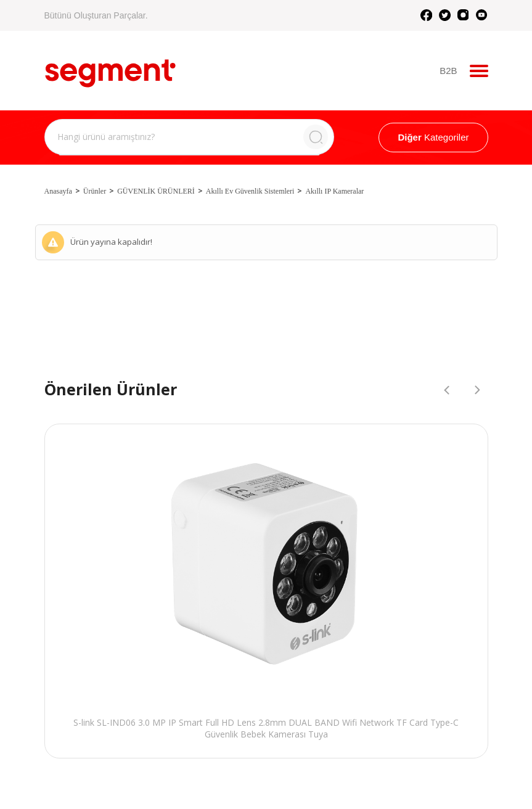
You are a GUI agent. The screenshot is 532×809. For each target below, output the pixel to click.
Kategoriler (433, 137)
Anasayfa (58, 191)
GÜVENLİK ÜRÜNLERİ (156, 191)
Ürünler (95, 191)
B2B (448, 71)
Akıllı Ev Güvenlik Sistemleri (250, 191)
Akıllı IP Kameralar (334, 191)
